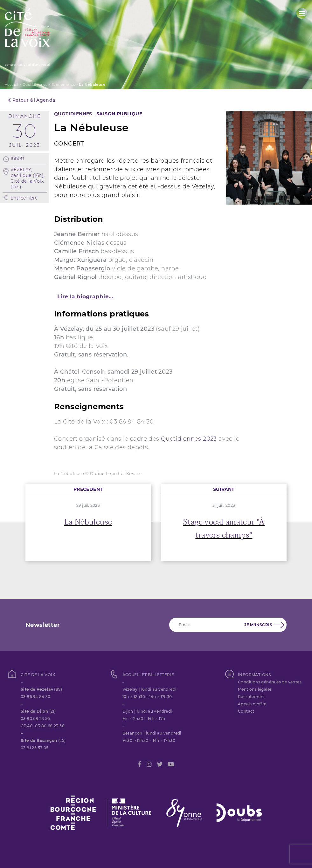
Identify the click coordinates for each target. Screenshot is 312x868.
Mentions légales (255, 689)
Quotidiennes (35, 85)
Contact (246, 711)
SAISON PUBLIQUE (119, 114)
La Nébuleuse (88, 522)
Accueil (12, 85)
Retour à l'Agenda (32, 100)
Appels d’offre (252, 704)
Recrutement (251, 697)
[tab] (156, 296)
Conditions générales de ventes (270, 682)
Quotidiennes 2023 (189, 439)
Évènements (63, 85)
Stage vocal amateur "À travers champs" (224, 529)
